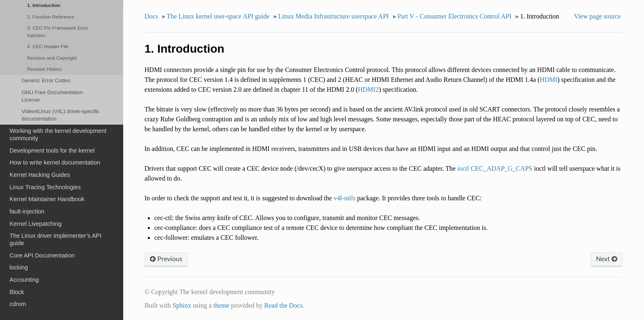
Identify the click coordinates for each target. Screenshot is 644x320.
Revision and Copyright (52, 58)
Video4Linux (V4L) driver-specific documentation (60, 115)
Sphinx (182, 305)
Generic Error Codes (46, 80)
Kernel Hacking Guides (40, 175)
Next (607, 259)
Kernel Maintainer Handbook (47, 199)
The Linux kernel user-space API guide (218, 16)
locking (19, 267)
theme (221, 305)
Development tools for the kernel (52, 151)
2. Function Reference (51, 17)
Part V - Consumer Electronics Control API (455, 16)
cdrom (18, 304)
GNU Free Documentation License (52, 96)
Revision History (44, 69)
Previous (166, 259)
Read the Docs (283, 305)
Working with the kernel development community (58, 134)
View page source (598, 16)
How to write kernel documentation (55, 162)
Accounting (24, 280)
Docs (151, 16)
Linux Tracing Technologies (45, 187)
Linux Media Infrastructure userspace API (333, 16)
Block (17, 292)
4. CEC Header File (48, 46)
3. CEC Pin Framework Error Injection (57, 31)
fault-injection (27, 211)
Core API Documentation (42, 255)
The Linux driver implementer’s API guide (55, 239)
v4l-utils (344, 198)
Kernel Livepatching (35, 224)
